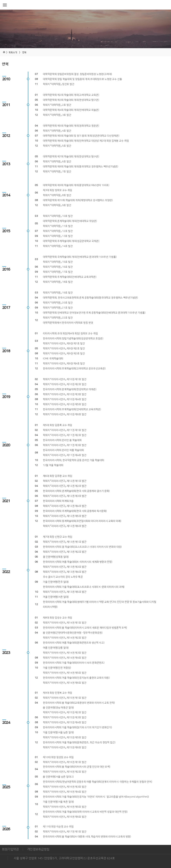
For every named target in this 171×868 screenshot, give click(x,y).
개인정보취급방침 (38, 849)
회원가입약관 (10, 849)
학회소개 (13, 52)
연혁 (24, 52)
